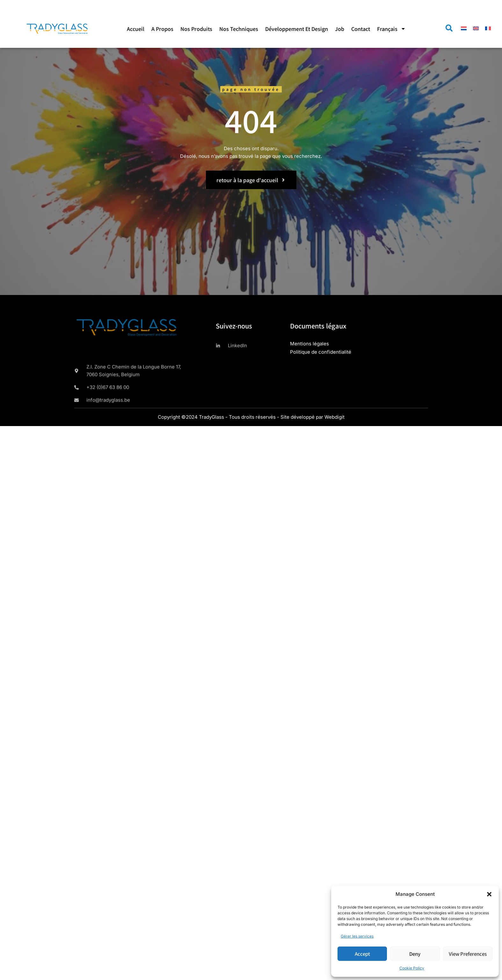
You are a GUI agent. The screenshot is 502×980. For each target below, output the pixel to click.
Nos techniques (239, 29)
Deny (415, 954)
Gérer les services (357, 936)
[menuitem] (391, 29)
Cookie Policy (412, 968)
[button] (489, 894)
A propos (162, 29)
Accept (362, 954)
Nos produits (196, 29)
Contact (361, 29)
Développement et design (297, 29)
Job (340, 29)
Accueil (136, 29)
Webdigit (335, 417)
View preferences (468, 954)
